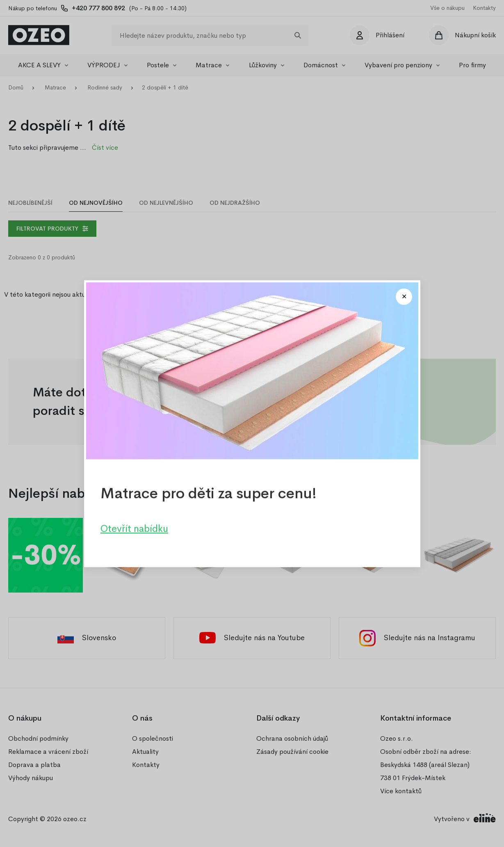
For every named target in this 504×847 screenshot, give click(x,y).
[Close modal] (404, 297)
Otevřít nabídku (134, 528)
